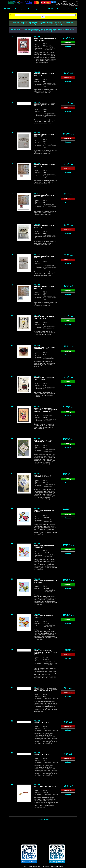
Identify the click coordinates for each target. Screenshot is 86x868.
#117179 (37, 102)
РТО (42, 29)
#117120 (37, 785)
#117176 (37, 194)
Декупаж (58, 22)
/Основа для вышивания (49, 663)
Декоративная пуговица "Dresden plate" (45, 348)
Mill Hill (20, 29)
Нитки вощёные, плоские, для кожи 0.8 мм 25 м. (45, 690)
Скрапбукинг (34, 24)
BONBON (7, 9)
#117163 (37, 579)
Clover (72, 29)
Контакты (71, 9)
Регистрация (61, 9)
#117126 (37, 721)
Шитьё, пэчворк (57, 24)
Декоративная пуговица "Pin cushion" (45, 379)
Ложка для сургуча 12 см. (45, 787)
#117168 (37, 407)
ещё (53, 31)
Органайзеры (68, 22)
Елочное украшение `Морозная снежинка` (44, 476)
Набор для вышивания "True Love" (44, 617)
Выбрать (68, 658)
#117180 (37, 72)
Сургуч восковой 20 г (43, 723)
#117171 (37, 346)
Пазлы (25, 24)
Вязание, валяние (46, 22)
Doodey (66, 29)
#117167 (37, 439)
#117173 (37, 285)
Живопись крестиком (31, 29)
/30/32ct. (51, 665)
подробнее (44, 62)
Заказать (68, 46)
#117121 (37, 753)
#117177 (37, 163)
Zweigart (47, 31)
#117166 (37, 474)
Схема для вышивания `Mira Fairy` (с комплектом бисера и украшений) (46, 410)
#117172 (37, 315)
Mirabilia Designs (48, 415)
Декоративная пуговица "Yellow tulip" (45, 318)
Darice (60, 29)
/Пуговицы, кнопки (49, 327)
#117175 (37, 224)
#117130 (37, 687)
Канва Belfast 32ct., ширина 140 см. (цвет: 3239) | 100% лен (46, 652)
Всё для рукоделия (20, 22)
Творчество (45, 24)
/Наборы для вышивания (49, 49)
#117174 (37, 255)
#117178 (37, 133)
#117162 (37, 614)
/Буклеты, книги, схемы (49, 420)
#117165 (37, 509)
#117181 (37, 37)
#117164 (37, 544)
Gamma (13, 29)
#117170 (37, 376)
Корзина (79, 9)
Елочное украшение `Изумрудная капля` (43, 441)
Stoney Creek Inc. (37, 31)
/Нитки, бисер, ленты (49, 84)
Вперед (46, 819)
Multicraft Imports (50, 29)
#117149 (37, 649)
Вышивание (34, 22)
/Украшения (54, 699)
